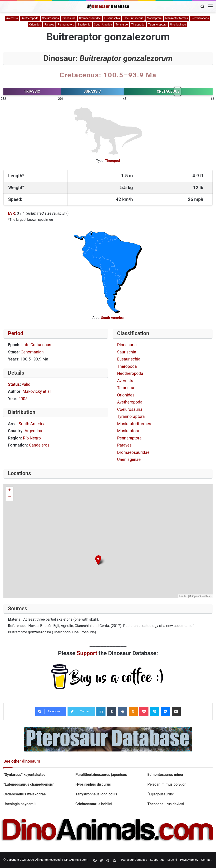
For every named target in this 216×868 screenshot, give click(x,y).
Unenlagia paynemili (20, 804)
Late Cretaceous (133, 18)
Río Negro (32, 438)
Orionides (35, 25)
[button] (98, 560)
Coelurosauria (50, 18)
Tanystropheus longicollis (96, 794)
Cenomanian (32, 352)
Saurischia (84, 25)
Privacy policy (189, 860)
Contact (206, 860)
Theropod (112, 161)
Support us (157, 860)
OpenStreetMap (202, 596)
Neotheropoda (200, 18)
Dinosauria (69, 18)
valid (26, 384)
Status (14, 384)
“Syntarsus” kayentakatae (24, 775)
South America (103, 25)
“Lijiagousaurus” (161, 794)
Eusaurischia (112, 18)
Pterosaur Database (134, 860)
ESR (11, 213)
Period (16, 334)
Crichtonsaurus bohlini (94, 804)
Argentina (33, 431)
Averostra (12, 18)
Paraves (49, 25)
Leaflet (183, 596)
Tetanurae (122, 25)
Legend (172, 860)
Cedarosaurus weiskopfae (25, 794)
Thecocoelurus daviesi (166, 804)
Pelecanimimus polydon (167, 784)
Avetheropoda (30, 18)
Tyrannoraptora (157, 25)
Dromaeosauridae (90, 18)
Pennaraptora (66, 25)
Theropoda (138, 25)
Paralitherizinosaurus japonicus (101, 775)
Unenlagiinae (178, 25)
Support (87, 653)
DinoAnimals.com (76, 860)
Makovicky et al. (37, 391)
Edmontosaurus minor (165, 775)
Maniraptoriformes (177, 18)
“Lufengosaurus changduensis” (29, 784)
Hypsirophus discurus (93, 784)
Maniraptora (154, 18)
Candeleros (39, 445)
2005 (23, 399)
